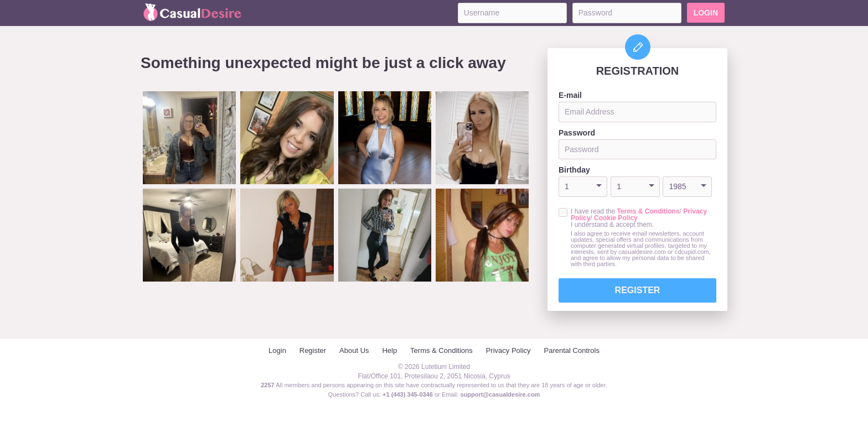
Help (389, 350)
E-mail (570, 95)
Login (706, 13)
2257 (267, 385)
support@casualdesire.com (500, 394)
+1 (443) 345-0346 (409, 394)
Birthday (574, 170)
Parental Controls (572, 350)
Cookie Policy (616, 218)
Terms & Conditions (648, 211)
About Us (354, 350)
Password (577, 133)
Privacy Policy (508, 350)
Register (638, 290)
